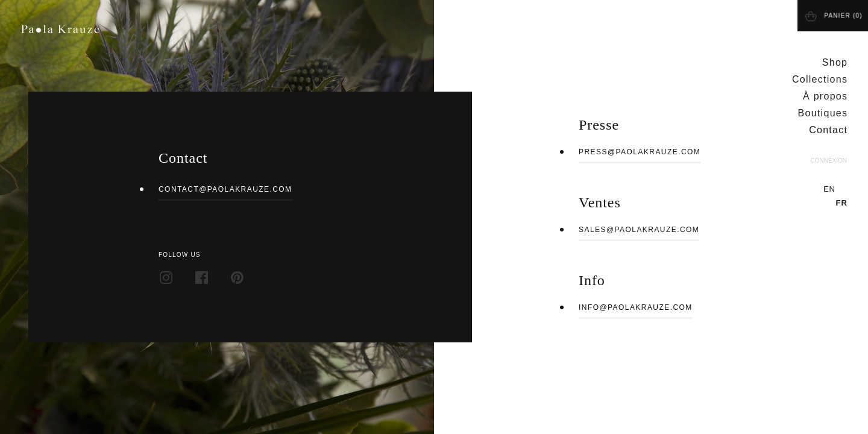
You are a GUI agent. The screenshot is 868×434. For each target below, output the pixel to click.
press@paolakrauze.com (640, 152)
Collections (820, 79)
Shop (835, 62)
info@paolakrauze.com (636, 307)
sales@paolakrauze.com (639, 230)
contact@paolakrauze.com (225, 189)
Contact (828, 130)
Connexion (829, 161)
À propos (825, 96)
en (829, 189)
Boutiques (823, 113)
